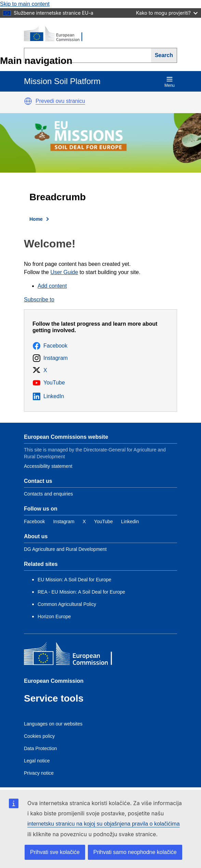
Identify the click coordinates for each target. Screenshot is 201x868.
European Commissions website (66, 437)
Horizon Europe (54, 616)
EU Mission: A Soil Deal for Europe (75, 580)
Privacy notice (39, 773)
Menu (170, 82)
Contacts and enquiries (48, 494)
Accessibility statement (48, 466)
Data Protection (41, 748)
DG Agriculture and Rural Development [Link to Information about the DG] (65, 549)
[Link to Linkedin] (130, 521)
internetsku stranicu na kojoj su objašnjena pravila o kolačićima (104, 824)
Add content (52, 286)
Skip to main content (25, 4)
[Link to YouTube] (103, 521)
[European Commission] (57, 34)
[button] (28, 101)
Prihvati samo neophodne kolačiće (135, 852)
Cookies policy (39, 736)
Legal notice (37, 761)
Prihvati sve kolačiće (55, 852)
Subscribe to (39, 300)
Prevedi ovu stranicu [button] (60, 101)
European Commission (54, 681)
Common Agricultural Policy (67, 604)
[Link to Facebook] (34, 521)
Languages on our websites (53, 724)
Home (36, 219)
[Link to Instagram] (64, 521)
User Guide (64, 272)
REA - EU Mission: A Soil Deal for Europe (81, 592)
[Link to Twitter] (84, 521)
